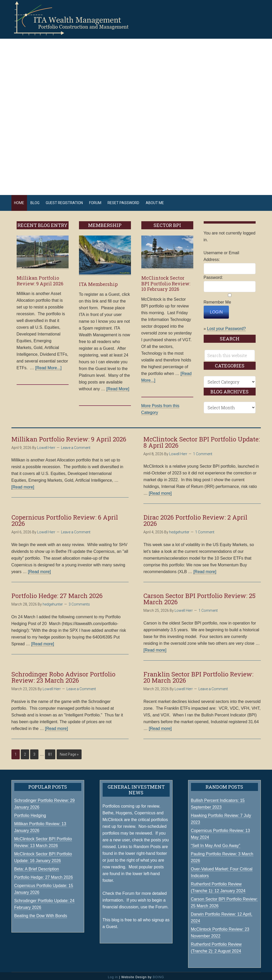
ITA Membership (98, 282)
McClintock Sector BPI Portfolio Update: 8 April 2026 (202, 440)
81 (50, 752)
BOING (158, 975)
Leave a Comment (76, 445)
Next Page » (69, 752)
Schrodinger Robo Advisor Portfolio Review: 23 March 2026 (63, 675)
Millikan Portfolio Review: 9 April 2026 (40, 278)
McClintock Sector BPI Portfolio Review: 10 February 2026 (166, 281)
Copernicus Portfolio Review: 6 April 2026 (65, 518)
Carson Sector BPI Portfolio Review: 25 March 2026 (200, 596)
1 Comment (203, 451)
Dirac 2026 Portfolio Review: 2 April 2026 (195, 518)
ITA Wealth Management (76, 18)
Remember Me (217, 300)
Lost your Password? (226, 326)
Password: (213, 275)
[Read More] (118, 386)
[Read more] (23, 485)
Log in (113, 975)
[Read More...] (48, 365)
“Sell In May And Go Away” (216, 843)
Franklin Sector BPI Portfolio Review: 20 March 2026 (198, 675)
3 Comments (79, 602)
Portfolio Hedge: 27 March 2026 (57, 593)
